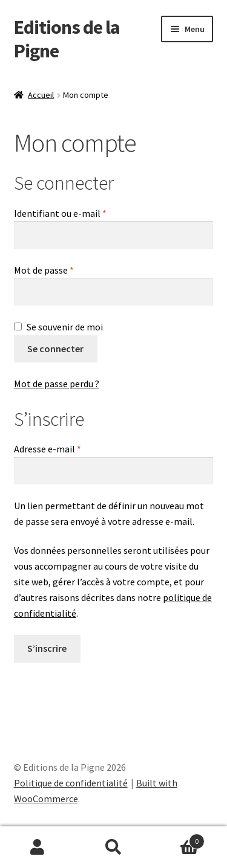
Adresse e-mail (71, 448)
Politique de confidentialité (71, 783)
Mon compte (38, 847)
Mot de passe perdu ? (57, 384)
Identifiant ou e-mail (84, 213)
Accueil (41, 95)
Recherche (113, 847)
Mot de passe (68, 269)
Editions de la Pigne (67, 39)
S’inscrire (47, 648)
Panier (178, 839)
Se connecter (55, 349)
